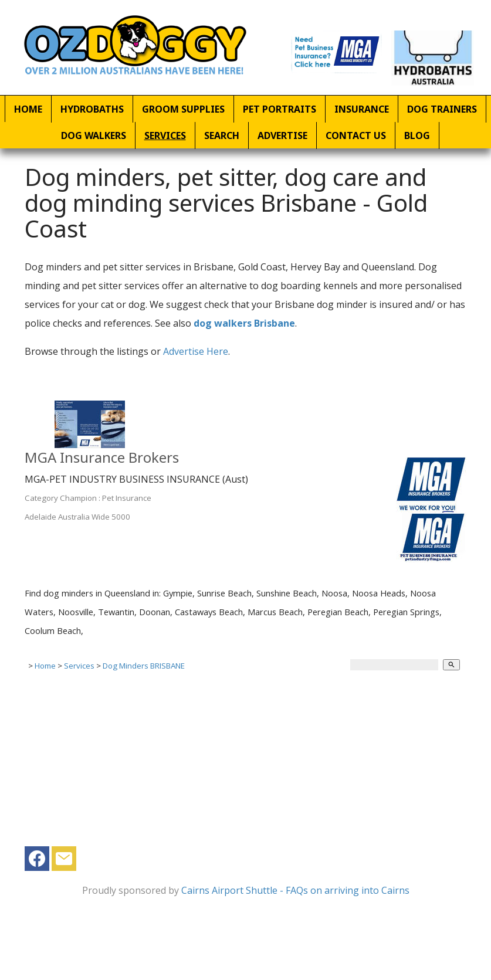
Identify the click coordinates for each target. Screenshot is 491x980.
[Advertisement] (241, 764)
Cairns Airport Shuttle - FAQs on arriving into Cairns (295, 890)
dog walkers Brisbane (244, 323)
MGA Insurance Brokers (102, 457)
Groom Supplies (183, 109)
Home (28, 109)
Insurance (362, 109)
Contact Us (356, 135)
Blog (417, 135)
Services (165, 135)
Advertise (282, 135)
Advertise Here (196, 351)
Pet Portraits (280, 109)
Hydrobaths (92, 109)
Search (222, 135)
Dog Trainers (442, 109)
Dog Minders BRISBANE (144, 666)
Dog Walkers (94, 135)
